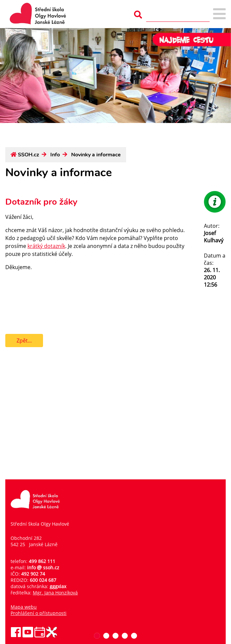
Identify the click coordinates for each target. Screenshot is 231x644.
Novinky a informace (96, 155)
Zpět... (24, 341)
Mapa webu (24, 607)
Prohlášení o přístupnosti (39, 613)
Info (55, 155)
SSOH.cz (28, 155)
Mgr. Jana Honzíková (55, 593)
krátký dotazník (46, 246)
